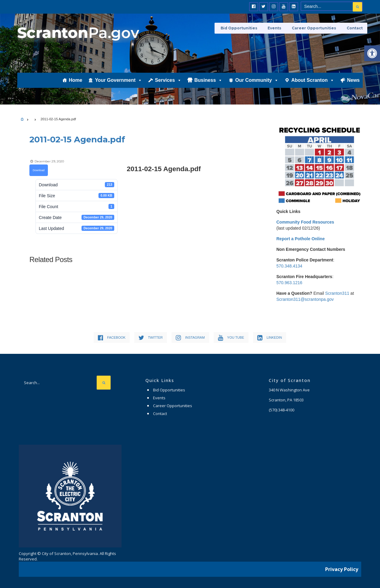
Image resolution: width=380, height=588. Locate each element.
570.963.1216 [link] (289, 283)
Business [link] (208, 84)
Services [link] (168, 84)
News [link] (353, 84)
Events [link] (277, 28)
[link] (372, 53)
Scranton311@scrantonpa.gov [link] (305, 299)
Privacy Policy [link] (342, 568)
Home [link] (75, 84)
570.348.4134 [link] (289, 266)
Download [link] (39, 170)
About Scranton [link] (313, 84)
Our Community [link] (257, 84)
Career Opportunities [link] (315, 28)
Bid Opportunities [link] (243, 28)
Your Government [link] (118, 84)
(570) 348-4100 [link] (282, 410)
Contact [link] (355, 28)
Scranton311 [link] (337, 293)
